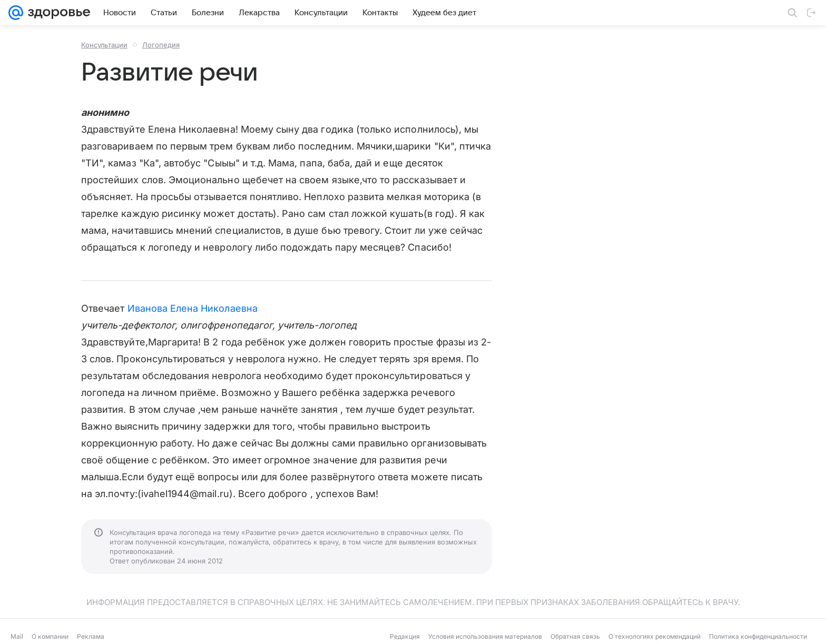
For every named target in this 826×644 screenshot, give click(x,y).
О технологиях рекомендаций (655, 636)
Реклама (91, 636)
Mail (17, 636)
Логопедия (161, 45)
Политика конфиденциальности (758, 636)
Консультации (104, 45)
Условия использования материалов (485, 636)
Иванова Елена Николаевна (193, 308)
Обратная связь (575, 636)
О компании (50, 636)
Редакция (405, 636)
